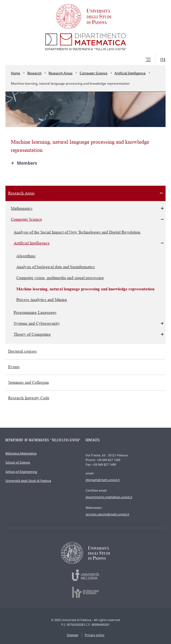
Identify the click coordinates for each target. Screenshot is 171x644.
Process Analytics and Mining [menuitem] (42, 300)
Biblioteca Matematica (21, 453)
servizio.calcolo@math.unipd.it (107, 514)
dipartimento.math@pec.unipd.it (109, 497)
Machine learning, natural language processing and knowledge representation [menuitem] (85, 289)
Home (16, 73)
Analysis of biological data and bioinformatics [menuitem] (56, 267)
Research (34, 73)
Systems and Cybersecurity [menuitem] (37, 324)
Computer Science (94, 73)
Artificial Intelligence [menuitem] (32, 243)
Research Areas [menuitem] (21, 193)
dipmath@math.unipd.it (103, 480)
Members (27, 163)
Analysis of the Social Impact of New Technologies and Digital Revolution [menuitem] (77, 232)
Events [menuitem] (14, 367)
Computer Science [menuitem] (26, 219)
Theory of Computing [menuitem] (32, 334)
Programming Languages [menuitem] (35, 313)
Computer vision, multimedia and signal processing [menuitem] (60, 278)
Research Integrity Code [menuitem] (29, 398)
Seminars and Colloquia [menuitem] (28, 382)
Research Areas (61, 73)
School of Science (18, 462)
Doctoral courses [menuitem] (22, 351)
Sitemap (73, 635)
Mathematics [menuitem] (22, 209)
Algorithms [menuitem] (26, 256)
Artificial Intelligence (130, 73)
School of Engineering (21, 472)
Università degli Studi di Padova (28, 481)
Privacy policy (95, 635)
